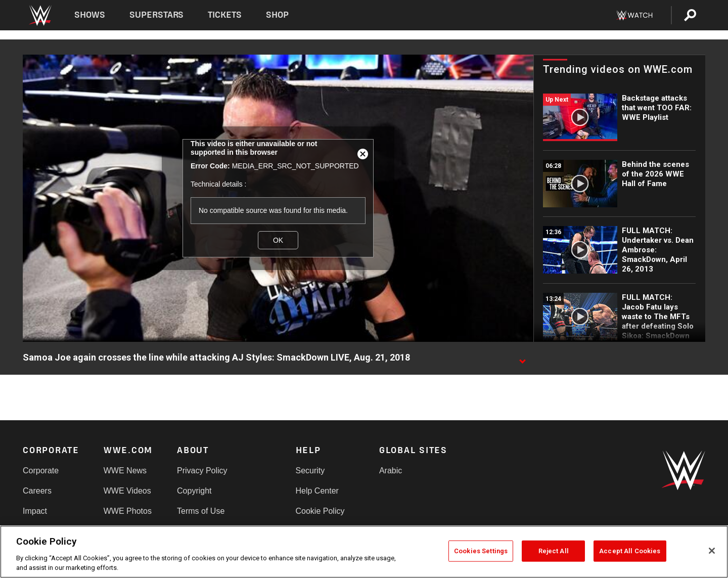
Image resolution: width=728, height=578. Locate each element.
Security (310, 471)
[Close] (712, 551)
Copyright (194, 491)
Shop (277, 15)
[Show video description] (522, 358)
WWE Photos (128, 511)
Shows (90, 15)
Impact (35, 511)
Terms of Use (201, 511)
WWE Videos (127, 491)
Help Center (317, 491)
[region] (364, 552)
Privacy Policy (202, 471)
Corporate (41, 471)
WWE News (125, 471)
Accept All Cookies (630, 551)
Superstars (157, 15)
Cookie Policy (320, 511)
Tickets (225, 15)
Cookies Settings (481, 551)
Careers (37, 491)
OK (278, 240)
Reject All (554, 551)
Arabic (391, 471)
